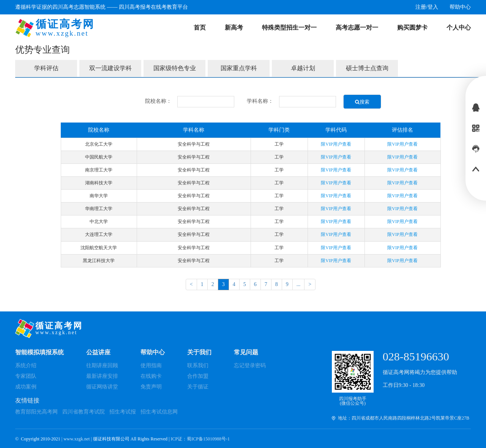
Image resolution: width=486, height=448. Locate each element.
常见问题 (246, 352)
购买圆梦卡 (412, 28)
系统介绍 (26, 365)
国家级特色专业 (175, 68)
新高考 (234, 28)
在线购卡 (151, 376)
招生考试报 (123, 412)
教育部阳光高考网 (36, 412)
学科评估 (46, 68)
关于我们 (199, 352)
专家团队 (26, 376)
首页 (200, 28)
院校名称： (158, 101)
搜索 (362, 102)
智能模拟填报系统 (39, 352)
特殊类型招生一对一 (289, 28)
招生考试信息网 (159, 412)
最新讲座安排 (102, 376)
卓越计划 (303, 68)
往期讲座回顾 (102, 365)
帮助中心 (153, 352)
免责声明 (151, 387)
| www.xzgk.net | (77, 439)
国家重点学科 (239, 68)
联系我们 (198, 365)
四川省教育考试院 (84, 412)
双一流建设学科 (110, 68)
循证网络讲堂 (102, 387)
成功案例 (26, 387)
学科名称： (260, 101)
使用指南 (151, 365)
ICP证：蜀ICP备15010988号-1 (200, 439)
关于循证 (198, 387)
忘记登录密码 (250, 365)
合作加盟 (198, 376)
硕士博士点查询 (367, 68)
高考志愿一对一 (357, 28)
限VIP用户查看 (336, 144)
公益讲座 (98, 352)
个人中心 (459, 28)
